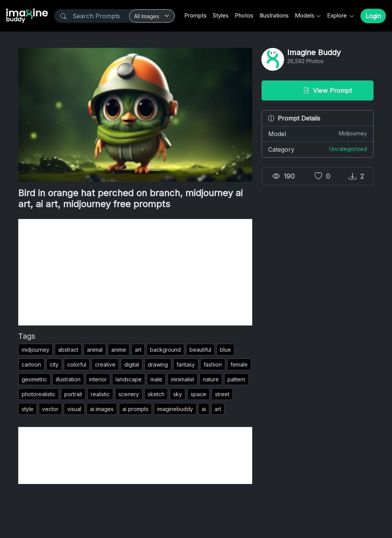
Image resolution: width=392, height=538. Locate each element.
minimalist (183, 379)
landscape (129, 379)
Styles (221, 15)
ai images (102, 409)
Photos (244, 15)
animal (95, 350)
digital (132, 364)
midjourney (36, 350)
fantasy (186, 364)
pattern (236, 379)
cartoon (31, 364)
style (28, 409)
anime (119, 350)
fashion (213, 364)
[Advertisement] (135, 272)
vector (50, 409)
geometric (34, 379)
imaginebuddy (175, 409)
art (138, 350)
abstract (68, 350)
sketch (156, 394)
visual (74, 409)
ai (204, 409)
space (198, 394)
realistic (100, 394)
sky (178, 394)
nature (211, 379)
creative (105, 364)
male (156, 379)
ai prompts (135, 409)
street (222, 394)
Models (305, 15)
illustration (68, 379)
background (165, 350)
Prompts (195, 15)
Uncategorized (348, 149)
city (54, 364)
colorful (77, 364)
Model (318, 133)
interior (98, 379)
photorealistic (39, 394)
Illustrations (274, 15)
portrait (73, 394)
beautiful (200, 350)
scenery (129, 394)
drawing (158, 364)
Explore (338, 15)
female (239, 364)
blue (225, 350)
